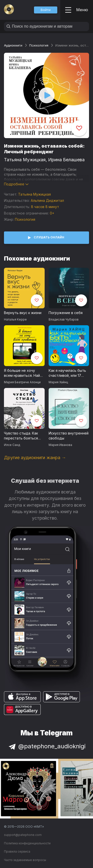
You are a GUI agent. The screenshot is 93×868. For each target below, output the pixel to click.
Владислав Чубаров (64, 319)
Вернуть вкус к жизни (23, 313)
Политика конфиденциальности (27, 843)
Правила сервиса (17, 851)
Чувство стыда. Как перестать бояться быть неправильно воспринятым (21, 436)
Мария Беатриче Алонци (22, 382)
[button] (46, 10)
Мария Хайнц (58, 382)
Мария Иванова (60, 445)
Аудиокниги (13, 45)
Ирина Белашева (66, 160)
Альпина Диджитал (47, 200)
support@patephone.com (23, 835)
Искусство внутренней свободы (69, 436)
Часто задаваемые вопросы (25, 860)
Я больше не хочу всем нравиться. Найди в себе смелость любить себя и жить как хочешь (24, 373)
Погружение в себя (66, 313)
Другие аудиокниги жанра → (35, 458)
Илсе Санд (12, 445)
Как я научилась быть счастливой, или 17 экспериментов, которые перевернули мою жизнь (68, 373)
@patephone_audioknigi (47, 746)
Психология (39, 45)
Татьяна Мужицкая (25, 160)
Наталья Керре (15, 319)
